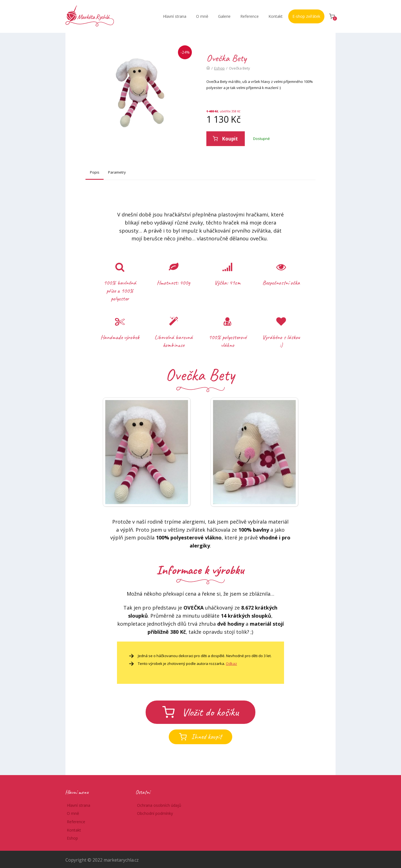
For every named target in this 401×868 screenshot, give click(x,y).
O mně (202, 16)
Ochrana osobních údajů (159, 805)
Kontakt (276, 16)
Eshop (219, 68)
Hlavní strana (175, 16)
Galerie (224, 16)
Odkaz (231, 664)
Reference (250, 16)
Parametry (117, 172)
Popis (95, 172)
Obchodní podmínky (155, 813)
